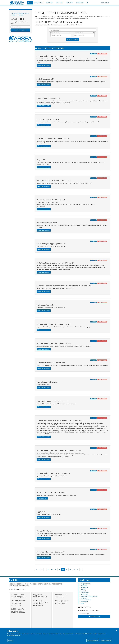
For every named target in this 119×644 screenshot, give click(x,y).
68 (67, 570)
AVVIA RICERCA (73, 39)
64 (52, 570)
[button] (87, 3)
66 (59, 570)
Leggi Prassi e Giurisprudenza (89, 596)
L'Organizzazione (85, 584)
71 (78, 570)
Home (30, 3)
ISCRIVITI (107, 3)
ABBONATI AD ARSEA (18, 15)
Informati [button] (50, 3)
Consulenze (70, 3)
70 (74, 570)
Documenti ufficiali (86, 600)
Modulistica (83, 598)
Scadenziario (84, 591)
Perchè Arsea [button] (39, 3)
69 (70, 570)
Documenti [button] (59, 3)
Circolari (82, 589)
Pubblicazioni (84, 594)
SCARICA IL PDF (42, 498)
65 (56, 570)
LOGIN (102, 3)
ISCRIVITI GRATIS (20, 30)
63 (48, 570)
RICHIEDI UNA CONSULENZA (20, 13)
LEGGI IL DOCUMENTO (44, 65)
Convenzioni (84, 602)
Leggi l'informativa (106, 640)
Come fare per (84, 593)
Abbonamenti (80, 3)
